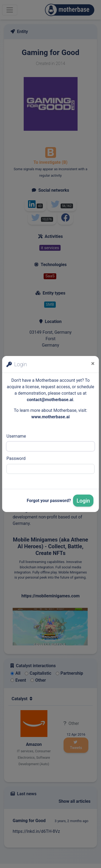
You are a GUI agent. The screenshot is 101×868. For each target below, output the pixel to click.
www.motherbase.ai (50, 417)
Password (16, 458)
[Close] (93, 364)
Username (16, 436)
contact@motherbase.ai (50, 400)
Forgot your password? (49, 501)
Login (83, 501)
